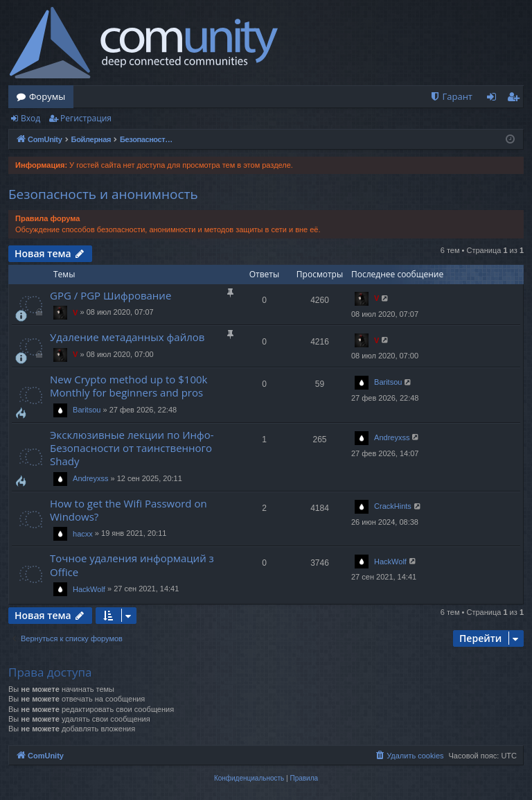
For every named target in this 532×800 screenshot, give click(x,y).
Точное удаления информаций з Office (132, 565)
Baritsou (87, 410)
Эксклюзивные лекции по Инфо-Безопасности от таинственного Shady (132, 448)
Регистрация (86, 118)
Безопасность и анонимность (103, 194)
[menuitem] (451, 97)
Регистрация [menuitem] (516, 99)
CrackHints (393, 506)
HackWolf (89, 589)
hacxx (83, 534)
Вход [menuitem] (494, 99)
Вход (30, 118)
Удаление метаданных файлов (127, 337)
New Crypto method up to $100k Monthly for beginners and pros (128, 386)
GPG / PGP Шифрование (110, 295)
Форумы (47, 96)
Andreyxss (90, 478)
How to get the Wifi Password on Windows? (128, 510)
